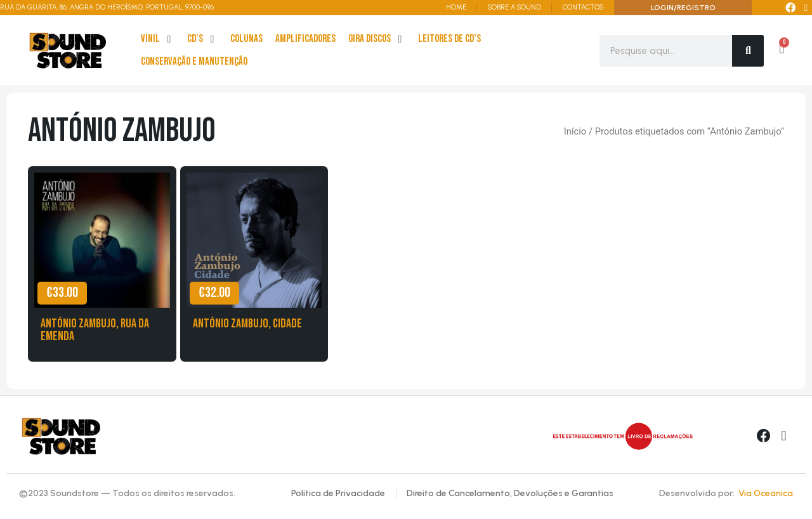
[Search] (748, 51)
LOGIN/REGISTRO (683, 8)
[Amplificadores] (305, 39)
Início (575, 131)
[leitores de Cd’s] (449, 39)
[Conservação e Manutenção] (194, 62)
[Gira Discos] (377, 39)
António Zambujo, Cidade (247, 324)
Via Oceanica (766, 493)
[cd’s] (202, 39)
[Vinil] (158, 39)
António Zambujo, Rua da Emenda (95, 330)
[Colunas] (246, 39)
